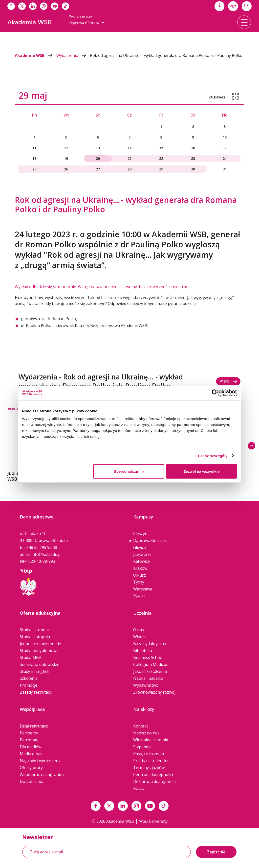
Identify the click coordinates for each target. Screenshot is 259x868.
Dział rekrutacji (34, 726)
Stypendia (142, 747)
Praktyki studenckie (151, 761)
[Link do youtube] (55, 6)
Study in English (34, 671)
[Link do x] (22, 6)
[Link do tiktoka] (65, 6)
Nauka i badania (148, 678)
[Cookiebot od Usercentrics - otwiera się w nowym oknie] (215, 393)
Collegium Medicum (151, 664)
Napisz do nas (146, 733)
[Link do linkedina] (33, 6)
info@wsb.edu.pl (46, 554)
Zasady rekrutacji (36, 692)
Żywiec (139, 596)
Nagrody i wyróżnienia (41, 761)
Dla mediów (31, 747)
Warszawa (143, 589)
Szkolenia (29, 678)
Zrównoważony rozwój (154, 692)
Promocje (29, 685)
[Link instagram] (136, 806)
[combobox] (233, 6)
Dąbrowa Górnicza (150, 540)
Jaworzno (142, 554)
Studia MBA (31, 657)
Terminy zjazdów (149, 768)
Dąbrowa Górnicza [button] (87, 23)
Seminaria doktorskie (40, 664)
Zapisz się (216, 852)
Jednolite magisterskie (40, 644)
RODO (139, 788)
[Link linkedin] (123, 806)
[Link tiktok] (164, 806)
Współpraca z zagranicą (42, 774)
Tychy (139, 582)
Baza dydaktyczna (150, 644)
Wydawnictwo (146, 685)
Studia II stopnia (35, 637)
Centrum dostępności (153, 774)
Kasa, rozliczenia (149, 754)
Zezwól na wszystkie (202, 471)
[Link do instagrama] (44, 6)
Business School (148, 657)
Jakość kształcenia (150, 671)
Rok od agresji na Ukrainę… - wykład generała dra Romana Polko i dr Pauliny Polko (166, 55)
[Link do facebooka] (11, 6)
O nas (139, 630)
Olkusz (140, 575)
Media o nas (31, 754)
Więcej (229, 381)
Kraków (140, 568)
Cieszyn (140, 534)
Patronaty (29, 740)
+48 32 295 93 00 (42, 547)
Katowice (141, 561)
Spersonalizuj (129, 471)
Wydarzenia (73, 55)
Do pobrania (32, 781)
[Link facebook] (96, 806)
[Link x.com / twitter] (109, 806)
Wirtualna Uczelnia (151, 740)
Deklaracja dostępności (155, 781)
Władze (140, 637)
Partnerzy (29, 733)
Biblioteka (143, 651)
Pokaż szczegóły (213, 456)
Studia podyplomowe (39, 651)
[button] (219, 6)
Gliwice (140, 547)
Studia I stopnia (34, 630)
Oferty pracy (31, 768)
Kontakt (141, 726)
